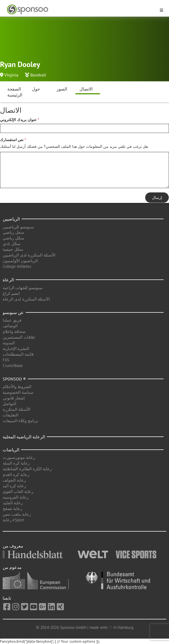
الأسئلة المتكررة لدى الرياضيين (29, 255)
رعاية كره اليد (14, 486)
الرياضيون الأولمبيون (20, 261)
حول (36, 89)
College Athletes (17, 266)
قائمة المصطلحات (18, 354)
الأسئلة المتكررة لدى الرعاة (26, 299)
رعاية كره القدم (16, 474)
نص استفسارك (12, 140)
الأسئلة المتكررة (16, 409)
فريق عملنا (12, 320)
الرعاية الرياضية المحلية (24, 437)
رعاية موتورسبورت (19, 457)
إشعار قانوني (14, 398)
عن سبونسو (13, 312)
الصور (62, 89)
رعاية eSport (13, 520)
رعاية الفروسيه (16, 497)
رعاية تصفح (12, 508)
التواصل (9, 404)
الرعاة (8, 280)
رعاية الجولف (14, 480)
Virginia (11, 75)
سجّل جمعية (13, 249)
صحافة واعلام (14, 331)
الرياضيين (11, 219)
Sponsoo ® (14, 379)
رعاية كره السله (16, 463)
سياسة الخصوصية (18, 392)
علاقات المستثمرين (19, 337)
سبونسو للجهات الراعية (23, 288)
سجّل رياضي (14, 238)
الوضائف (10, 326)
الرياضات (11, 450)
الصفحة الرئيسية (15, 92)
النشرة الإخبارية (16, 348)
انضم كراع (11, 293)
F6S (6, 360)
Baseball (38, 75)
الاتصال (86, 89)
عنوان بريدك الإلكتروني (18, 120)
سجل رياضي (14, 232)
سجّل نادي (12, 244)
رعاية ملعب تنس (17, 514)
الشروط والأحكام (17, 387)
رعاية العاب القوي (18, 491)
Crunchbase (13, 366)
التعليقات (11, 415)
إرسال (157, 198)
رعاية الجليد (13, 503)
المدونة (9, 343)
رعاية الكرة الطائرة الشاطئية (27, 469)
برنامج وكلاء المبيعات (20, 421)
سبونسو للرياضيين (18, 227)
